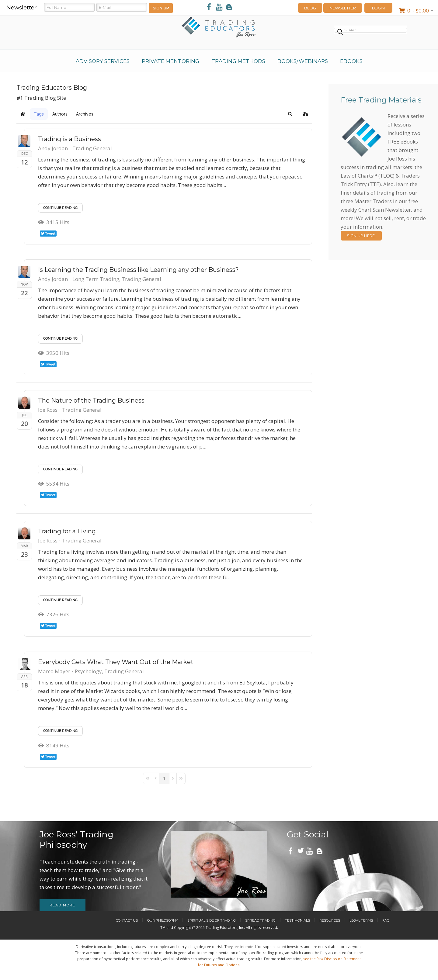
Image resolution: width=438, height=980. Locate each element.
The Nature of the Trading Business (91, 400)
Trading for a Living (67, 531)
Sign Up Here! (361, 236)
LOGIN (378, 8)
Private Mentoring (170, 61)
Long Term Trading (96, 279)
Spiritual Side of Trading (212, 920)
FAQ (386, 920)
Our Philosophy (163, 920)
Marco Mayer (54, 671)
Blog (310, 8)
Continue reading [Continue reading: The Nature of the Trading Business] (60, 469)
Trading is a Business (70, 139)
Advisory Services (103, 61)
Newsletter (343, 8)
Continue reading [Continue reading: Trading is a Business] (60, 208)
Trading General (92, 148)
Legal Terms (361, 920)
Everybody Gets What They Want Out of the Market (116, 662)
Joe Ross (48, 410)
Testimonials (297, 920)
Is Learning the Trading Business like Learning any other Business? (138, 270)
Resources (330, 920)
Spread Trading (260, 920)
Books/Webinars (303, 61)
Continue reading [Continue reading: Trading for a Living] (60, 600)
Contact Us (127, 920)
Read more (63, 905)
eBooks (351, 61)
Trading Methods (238, 61)
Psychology (88, 671)
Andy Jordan (53, 148)
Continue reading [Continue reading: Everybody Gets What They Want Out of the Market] (60, 731)
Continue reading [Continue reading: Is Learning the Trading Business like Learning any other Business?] (60, 338)
